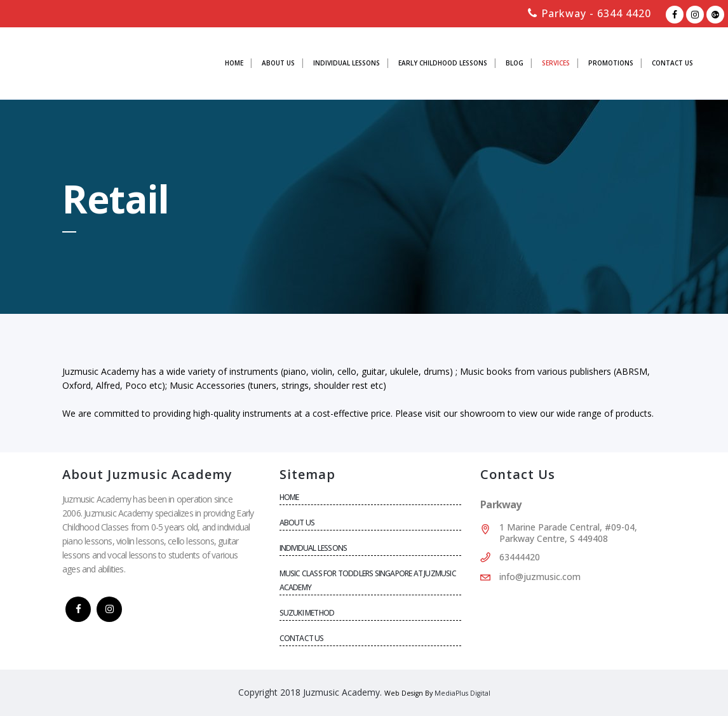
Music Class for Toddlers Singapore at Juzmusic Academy (368, 580)
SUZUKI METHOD (307, 613)
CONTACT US (302, 638)
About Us (297, 523)
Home (289, 497)
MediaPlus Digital (462, 693)
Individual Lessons (313, 548)
